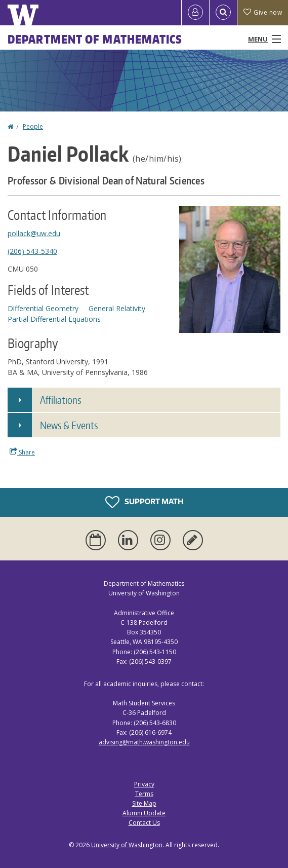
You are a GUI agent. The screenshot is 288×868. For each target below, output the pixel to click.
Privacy (144, 784)
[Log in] (195, 13)
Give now (263, 12)
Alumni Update (144, 813)
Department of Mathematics (95, 39)
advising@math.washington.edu (144, 742)
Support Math (144, 502)
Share (22, 452)
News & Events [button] (69, 425)
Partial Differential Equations (54, 319)
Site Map (144, 803)
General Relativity (117, 308)
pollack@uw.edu (34, 233)
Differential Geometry (43, 308)
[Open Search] (223, 13)
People (33, 126)
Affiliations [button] (60, 400)
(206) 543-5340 (32, 251)
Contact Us (144, 823)
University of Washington (127, 845)
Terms (144, 794)
